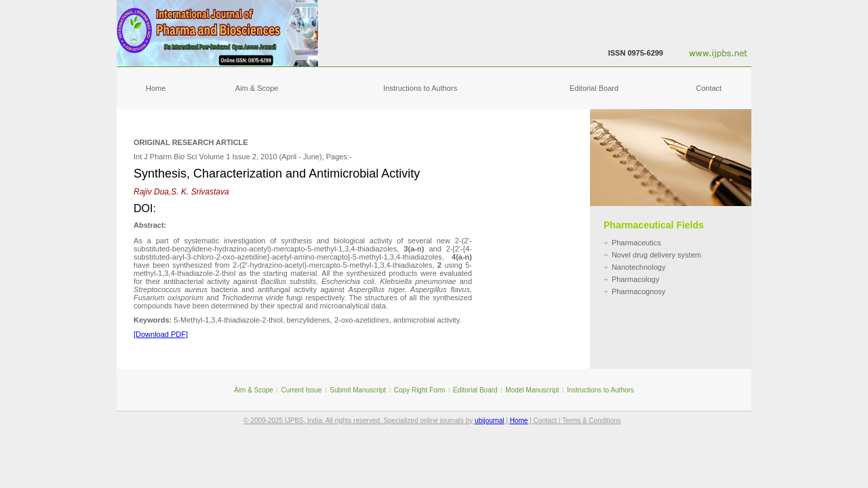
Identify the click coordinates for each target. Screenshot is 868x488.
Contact (709, 88)
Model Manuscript (532, 390)
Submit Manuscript (358, 390)
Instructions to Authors (420, 88)
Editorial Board (594, 88)
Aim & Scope (257, 88)
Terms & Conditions (592, 421)
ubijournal (489, 421)
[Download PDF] (161, 334)
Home (156, 88)
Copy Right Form (420, 390)
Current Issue (302, 390)
